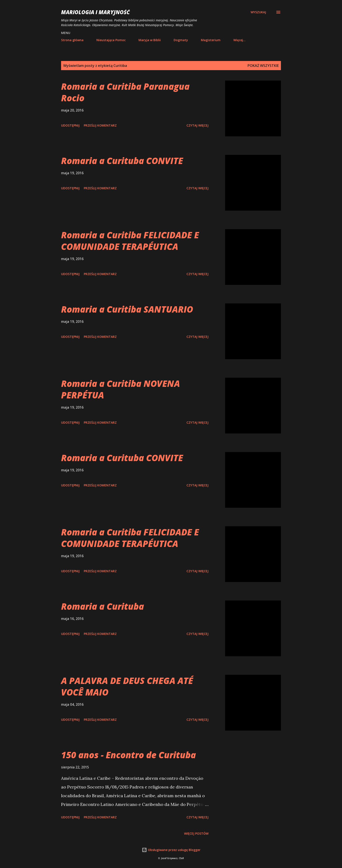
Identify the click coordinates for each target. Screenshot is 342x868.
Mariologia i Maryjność (95, 12)
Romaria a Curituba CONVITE (122, 161)
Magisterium (211, 40)
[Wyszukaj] (258, 12)
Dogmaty (181, 40)
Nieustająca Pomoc (111, 40)
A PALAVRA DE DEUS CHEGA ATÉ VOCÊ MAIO (127, 686)
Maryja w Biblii (150, 40)
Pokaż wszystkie (263, 66)
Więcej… (239, 40)
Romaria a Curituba (103, 606)
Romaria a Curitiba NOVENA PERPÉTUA (121, 389)
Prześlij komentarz (100, 125)
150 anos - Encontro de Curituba (128, 755)
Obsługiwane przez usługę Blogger (171, 850)
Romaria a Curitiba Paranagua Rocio (125, 92)
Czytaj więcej (198, 125)
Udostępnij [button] (70, 125)
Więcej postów (196, 833)
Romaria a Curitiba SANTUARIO (127, 309)
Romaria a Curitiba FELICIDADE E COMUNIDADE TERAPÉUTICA (130, 241)
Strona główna (72, 40)
